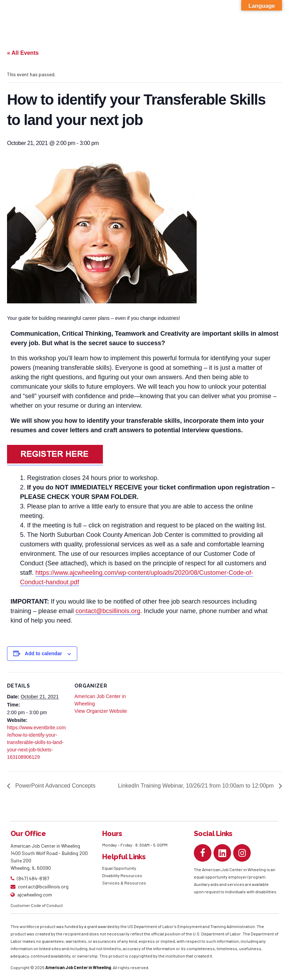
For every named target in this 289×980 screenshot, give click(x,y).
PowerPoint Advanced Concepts (55, 786)
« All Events (23, 53)
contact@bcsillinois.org (108, 611)
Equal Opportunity (120, 868)
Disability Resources (122, 875)
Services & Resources (124, 883)
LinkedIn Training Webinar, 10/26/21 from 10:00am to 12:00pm (197, 786)
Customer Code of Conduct (37, 905)
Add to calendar (44, 653)
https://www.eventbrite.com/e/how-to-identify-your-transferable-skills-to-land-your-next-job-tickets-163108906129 (36, 742)
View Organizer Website (101, 711)
